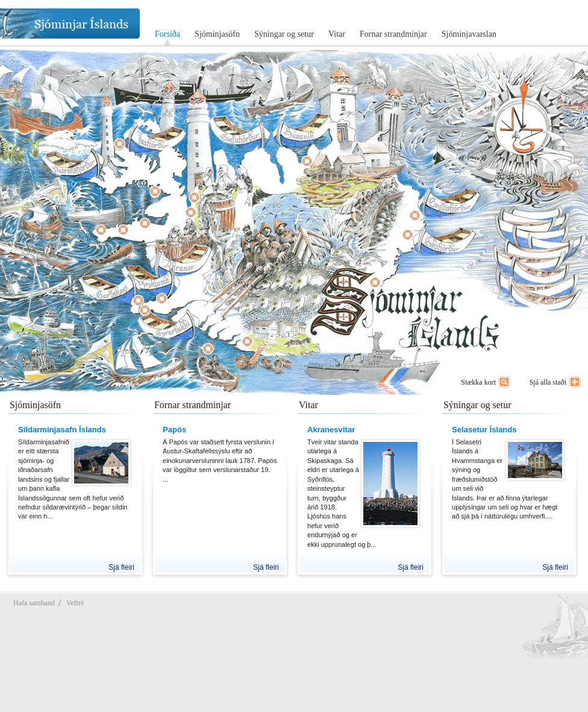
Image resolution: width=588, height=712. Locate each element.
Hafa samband (34, 603)
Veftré (75, 603)
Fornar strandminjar (393, 34)
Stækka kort (478, 382)
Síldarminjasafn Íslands (62, 430)
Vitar (337, 34)
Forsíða (167, 34)
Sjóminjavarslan (469, 34)
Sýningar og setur (284, 34)
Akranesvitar (331, 430)
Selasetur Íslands (484, 430)
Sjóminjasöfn (217, 34)
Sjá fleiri (121, 567)
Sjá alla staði (548, 382)
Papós (174, 430)
